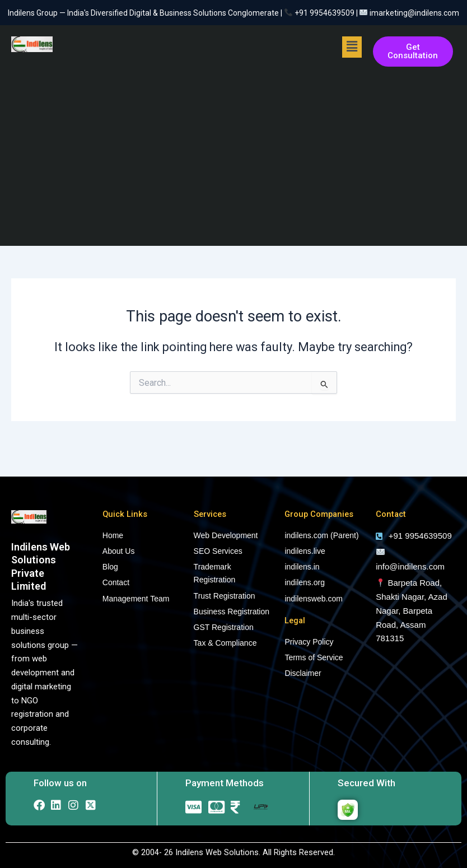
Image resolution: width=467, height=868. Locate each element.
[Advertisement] (233, 156)
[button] (352, 47)
